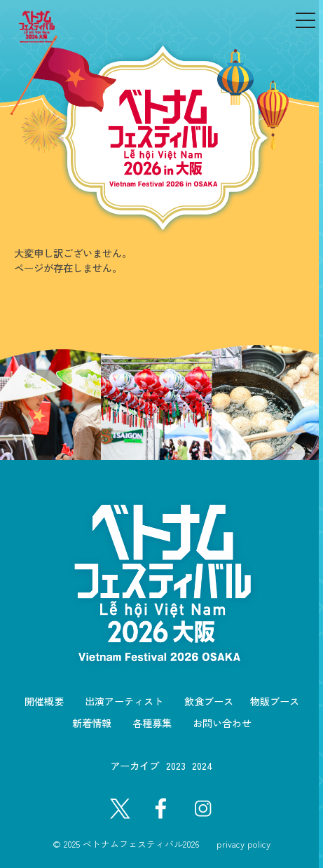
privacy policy (243, 844)
